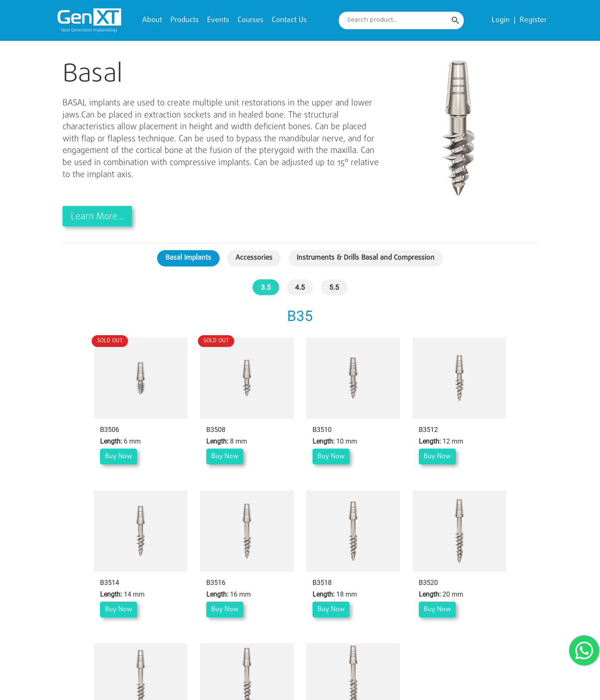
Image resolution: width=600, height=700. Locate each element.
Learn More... (97, 217)
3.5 (266, 287)
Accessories (254, 258)
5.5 (334, 287)
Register (533, 20)
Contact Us (289, 20)
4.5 (300, 287)
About (152, 20)
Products (185, 20)
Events (218, 20)
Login (501, 20)
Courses (250, 20)
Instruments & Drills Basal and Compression (366, 258)
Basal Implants (188, 258)
